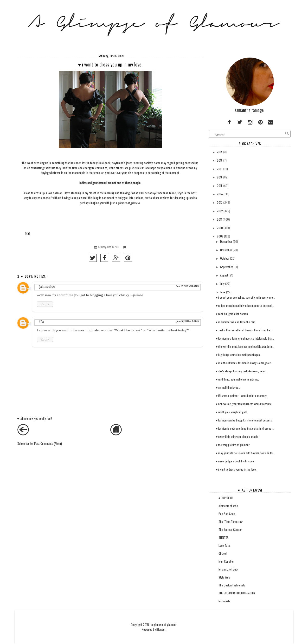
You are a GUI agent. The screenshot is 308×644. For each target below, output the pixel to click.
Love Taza (224, 545)
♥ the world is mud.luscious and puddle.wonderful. (245, 346)
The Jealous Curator (230, 529)
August (224, 275)
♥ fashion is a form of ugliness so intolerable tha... (245, 338)
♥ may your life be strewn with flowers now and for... (246, 453)
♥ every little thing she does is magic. (237, 437)
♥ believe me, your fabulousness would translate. (244, 404)
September (227, 267)
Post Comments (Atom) (48, 443)
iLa (42, 322)
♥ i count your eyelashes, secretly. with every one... (245, 297)
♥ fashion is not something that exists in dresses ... (245, 428)
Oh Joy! (223, 553)
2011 (219, 219)
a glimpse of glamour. (164, 624)
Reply (45, 304)
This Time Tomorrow (231, 522)
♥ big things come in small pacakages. (238, 355)
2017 (220, 169)
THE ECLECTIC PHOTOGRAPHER (237, 593)
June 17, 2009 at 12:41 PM (188, 286)
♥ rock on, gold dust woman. (232, 314)
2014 (220, 194)
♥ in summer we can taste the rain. (236, 322)
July (222, 284)
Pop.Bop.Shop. (227, 514)
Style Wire (224, 577)
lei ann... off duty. (228, 569)
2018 (220, 160)
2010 (220, 228)
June (223, 292)
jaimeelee (47, 287)
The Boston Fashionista (232, 585)
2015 (220, 186)
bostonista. (225, 601)
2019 (220, 152)
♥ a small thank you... (228, 387)
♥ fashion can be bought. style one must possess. (244, 420)
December (226, 241)
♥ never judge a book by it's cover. (236, 461)
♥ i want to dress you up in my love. (236, 469)
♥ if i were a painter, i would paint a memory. (242, 396)
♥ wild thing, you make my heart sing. (237, 379)
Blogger (161, 629)
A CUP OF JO (226, 498)
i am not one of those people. (124, 183)
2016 (220, 177)
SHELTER (224, 537)
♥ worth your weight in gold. (232, 412)
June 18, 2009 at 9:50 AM (188, 321)
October (225, 258)
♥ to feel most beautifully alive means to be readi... (245, 306)
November (226, 250)
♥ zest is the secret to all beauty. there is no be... (244, 330)
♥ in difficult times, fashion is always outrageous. (244, 363)
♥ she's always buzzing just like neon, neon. (241, 371)
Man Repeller (226, 561)
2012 (220, 211)
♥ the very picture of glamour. (233, 445)
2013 (220, 202)
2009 (220, 236)
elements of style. (229, 506)
